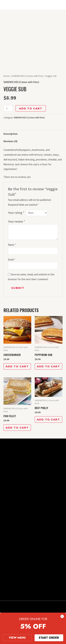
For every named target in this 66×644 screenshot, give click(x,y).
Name (12, 245)
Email (12, 260)
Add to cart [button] (17, 366)
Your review (16, 221)
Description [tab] (11, 134)
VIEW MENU (17, 638)
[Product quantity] (8, 108)
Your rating (16, 213)
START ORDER (49, 638)
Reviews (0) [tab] (10, 141)
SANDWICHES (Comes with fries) (27, 76)
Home (7, 76)
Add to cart (31, 108)
